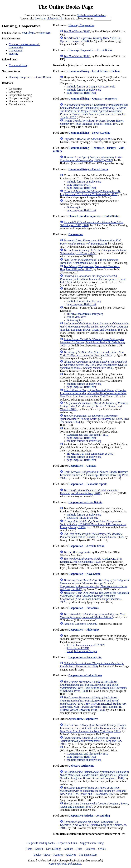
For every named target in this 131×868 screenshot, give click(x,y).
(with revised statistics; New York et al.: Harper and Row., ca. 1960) (94, 585)
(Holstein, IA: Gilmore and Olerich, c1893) (94, 406)
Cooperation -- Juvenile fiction (86, 546)
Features (58, 855)
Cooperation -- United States (85, 675)
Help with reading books (41, 843)
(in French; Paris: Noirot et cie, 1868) (92, 665)
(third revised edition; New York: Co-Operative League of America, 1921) (92, 354)
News (47, 855)
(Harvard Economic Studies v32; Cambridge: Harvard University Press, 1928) (94, 475)
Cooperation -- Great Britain (86, 502)
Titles (79, 849)
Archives (71, 855)
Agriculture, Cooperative (83, 719)
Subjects (90, 849)
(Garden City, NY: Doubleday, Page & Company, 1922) (91, 560)
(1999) (77, 31)
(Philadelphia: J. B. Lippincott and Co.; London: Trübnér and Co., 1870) (90, 193)
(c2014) (90, 242)
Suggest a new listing (92, 843)
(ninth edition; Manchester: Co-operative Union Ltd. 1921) (93, 279)
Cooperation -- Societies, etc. (85, 657)
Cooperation (16, 51)
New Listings (54, 849)
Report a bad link (67, 843)
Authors (69, 849)
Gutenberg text (75, 207)
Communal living (18, 65)
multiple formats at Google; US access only (91, 87)
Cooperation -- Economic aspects (88, 484)
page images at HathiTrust (81, 93)
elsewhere (45, 33)
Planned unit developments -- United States (94, 216)
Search (39, 849)
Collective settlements (81, 766)
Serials (102, 849)
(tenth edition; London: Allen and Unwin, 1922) (92, 535)
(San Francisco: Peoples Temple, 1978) (94, 111)
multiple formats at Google (82, 651)
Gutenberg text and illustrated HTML (88, 435)
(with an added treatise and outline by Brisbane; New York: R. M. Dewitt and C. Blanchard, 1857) (93, 791)
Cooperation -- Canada (82, 466)
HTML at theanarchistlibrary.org (85, 314)
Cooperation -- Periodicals (84, 608)
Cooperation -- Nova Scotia (84, 574)
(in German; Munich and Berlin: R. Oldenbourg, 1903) (93, 342)
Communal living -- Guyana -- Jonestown (93, 99)
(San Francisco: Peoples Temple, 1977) (92, 122)
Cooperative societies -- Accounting (89, 816)
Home (29, 849)
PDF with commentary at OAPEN (86, 645)
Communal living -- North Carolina (89, 133)
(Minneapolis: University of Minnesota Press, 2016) (89, 492)
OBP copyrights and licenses (65, 864)
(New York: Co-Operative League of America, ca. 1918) (93, 825)
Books (37, 855)
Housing (13, 54)
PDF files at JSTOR (78, 648)
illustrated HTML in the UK (83, 518)
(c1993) (88, 139)
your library (29, 33)
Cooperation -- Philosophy (84, 630)
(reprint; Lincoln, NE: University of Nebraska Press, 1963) (94, 686)
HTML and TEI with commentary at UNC (90, 454)
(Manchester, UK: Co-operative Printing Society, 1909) (93, 524)
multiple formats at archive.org (84, 90)
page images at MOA (79, 185)
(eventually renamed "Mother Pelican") (93, 616)
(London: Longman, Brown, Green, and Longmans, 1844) (94, 327)
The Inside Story (88, 855)
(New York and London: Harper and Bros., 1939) (94, 597)
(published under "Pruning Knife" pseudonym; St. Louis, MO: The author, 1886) (94, 419)
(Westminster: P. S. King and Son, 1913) (91, 741)
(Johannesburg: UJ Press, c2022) (93, 252)
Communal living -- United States (88, 169)
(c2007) (91, 159)
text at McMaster (76, 317)
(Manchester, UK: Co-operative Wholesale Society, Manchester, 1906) (94, 365)
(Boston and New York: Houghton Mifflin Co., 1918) (90, 268)
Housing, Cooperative (81, 25)
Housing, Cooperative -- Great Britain (30, 77)
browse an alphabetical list (50, 19)
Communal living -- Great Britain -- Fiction (94, 71)
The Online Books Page (65, 7)
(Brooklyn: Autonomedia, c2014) (89, 261)
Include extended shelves (92, 15)
